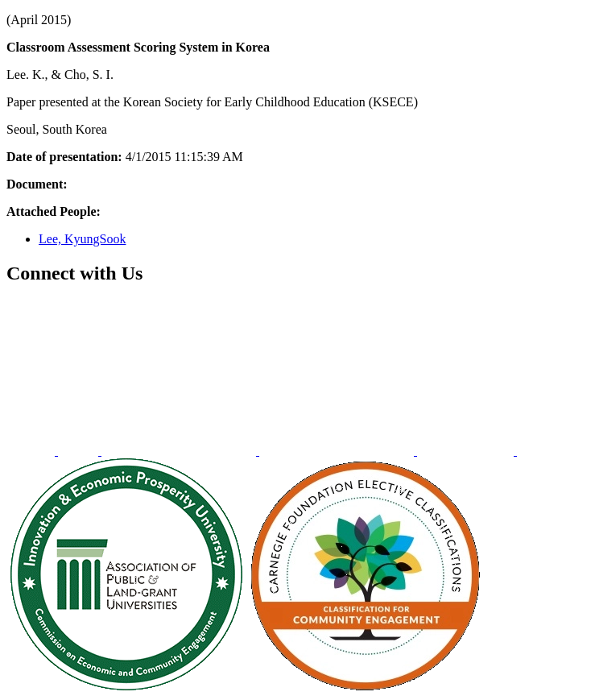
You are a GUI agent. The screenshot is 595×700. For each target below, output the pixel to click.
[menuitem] (32, 451)
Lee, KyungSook (82, 239)
